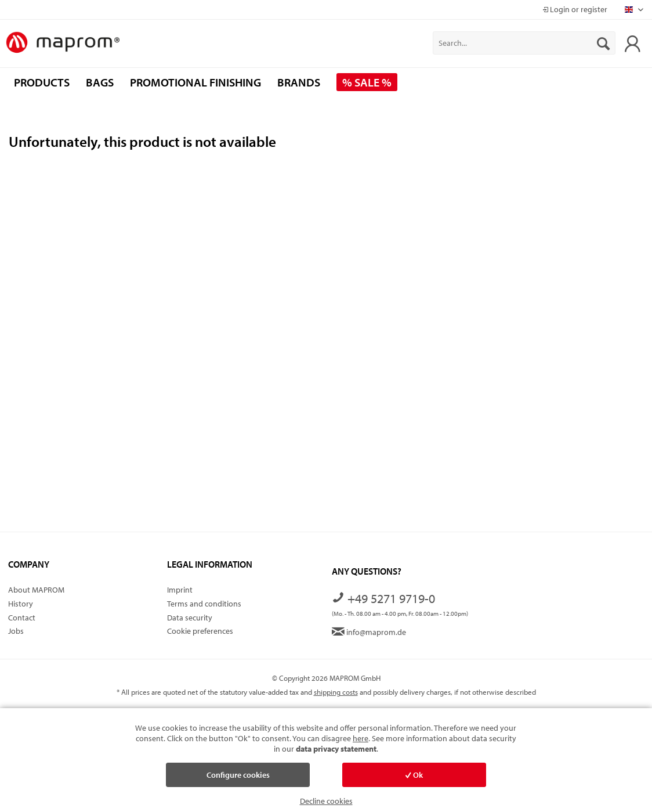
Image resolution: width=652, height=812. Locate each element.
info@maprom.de (369, 632)
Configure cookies (238, 775)
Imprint (180, 590)
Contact (22, 618)
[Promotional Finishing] (195, 82)
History (21, 604)
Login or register (575, 9)
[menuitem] (524, 43)
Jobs (16, 631)
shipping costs (336, 692)
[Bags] (100, 82)
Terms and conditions (204, 604)
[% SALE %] (367, 82)
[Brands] (299, 82)
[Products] (42, 82)
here (361, 738)
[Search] (603, 43)
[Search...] (524, 43)
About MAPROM (36, 590)
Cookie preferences (200, 631)
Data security (190, 618)
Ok (414, 775)
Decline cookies (326, 801)
